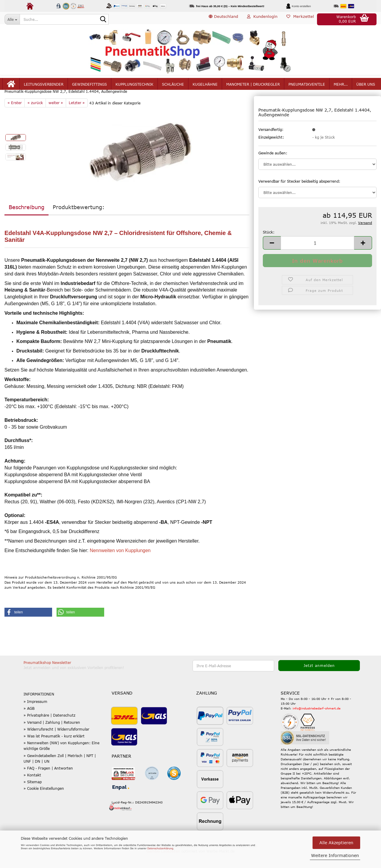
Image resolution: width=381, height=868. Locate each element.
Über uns (366, 87)
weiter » (56, 117)
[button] (223, 19)
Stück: (269, 246)
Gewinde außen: (273, 167)
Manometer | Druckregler (253, 87)
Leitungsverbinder (44, 87)
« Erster (15, 117)
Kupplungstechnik (134, 87)
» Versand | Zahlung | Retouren (52, 736)
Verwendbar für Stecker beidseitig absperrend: (299, 195)
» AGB (29, 723)
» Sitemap (33, 796)
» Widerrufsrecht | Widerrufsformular (56, 743)
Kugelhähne (205, 87)
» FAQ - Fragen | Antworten (48, 782)
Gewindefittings (89, 87)
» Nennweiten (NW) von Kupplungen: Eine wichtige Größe (61, 760)
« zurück (35, 117)
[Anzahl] (317, 257)
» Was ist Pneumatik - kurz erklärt (54, 750)
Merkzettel (300, 19)
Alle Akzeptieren (336, 843)
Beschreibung (26, 221)
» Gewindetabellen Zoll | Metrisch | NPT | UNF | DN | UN (60, 772)
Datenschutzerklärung (160, 848)
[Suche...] (12, 19)
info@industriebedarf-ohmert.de (317, 723)
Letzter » (77, 117)
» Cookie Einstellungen (44, 802)
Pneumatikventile (307, 87)
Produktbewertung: (79, 221)
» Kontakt (32, 789)
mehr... (341, 87)
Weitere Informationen (335, 855)
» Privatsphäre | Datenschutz (49, 729)
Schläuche (173, 87)
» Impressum (35, 716)
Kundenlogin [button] (262, 19)
